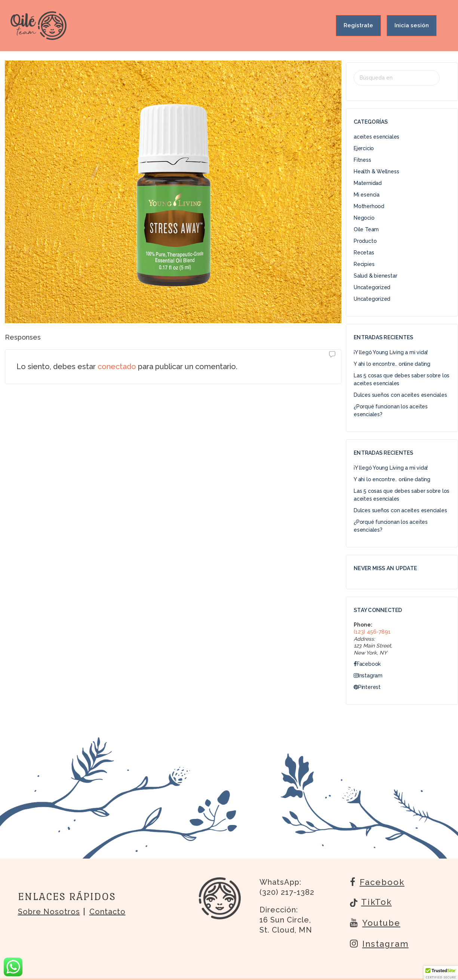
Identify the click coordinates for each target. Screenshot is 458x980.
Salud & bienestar (375, 276)
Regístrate (358, 25)
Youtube (375, 922)
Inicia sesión (412, 25)
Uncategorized (372, 287)
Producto (365, 241)
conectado (117, 367)
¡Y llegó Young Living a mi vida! (391, 352)
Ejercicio (364, 148)
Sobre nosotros (49, 912)
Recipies (364, 264)
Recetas (364, 253)
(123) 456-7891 (372, 632)
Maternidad (368, 183)
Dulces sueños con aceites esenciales (400, 395)
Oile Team (366, 229)
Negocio (364, 218)
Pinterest (367, 687)
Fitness (362, 160)
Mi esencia (367, 195)
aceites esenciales (376, 137)
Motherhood (369, 206)
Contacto (107, 912)
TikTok (371, 903)
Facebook (367, 664)
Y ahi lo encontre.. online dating (392, 364)
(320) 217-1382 (287, 892)
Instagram (368, 676)
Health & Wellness (376, 171)
